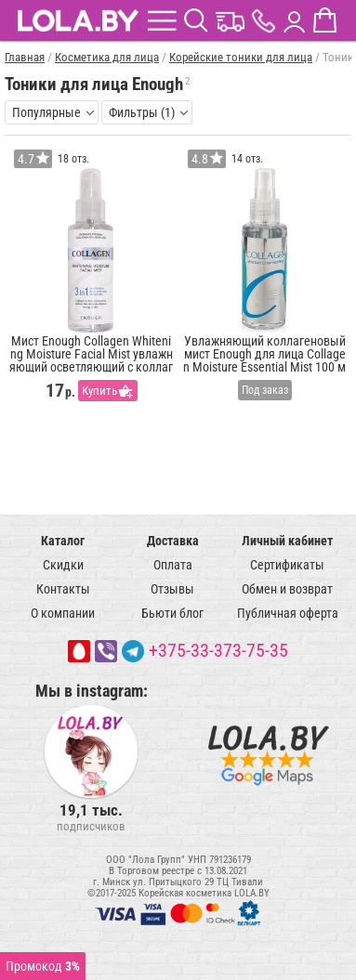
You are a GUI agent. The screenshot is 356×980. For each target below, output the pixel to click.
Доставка (173, 541)
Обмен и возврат (287, 589)
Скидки (63, 565)
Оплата (173, 565)
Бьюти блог (172, 613)
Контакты (63, 589)
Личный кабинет (287, 541)
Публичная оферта (288, 613)
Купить (99, 391)
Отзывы (172, 589)
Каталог (63, 541)
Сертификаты (287, 565)
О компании (63, 613)
